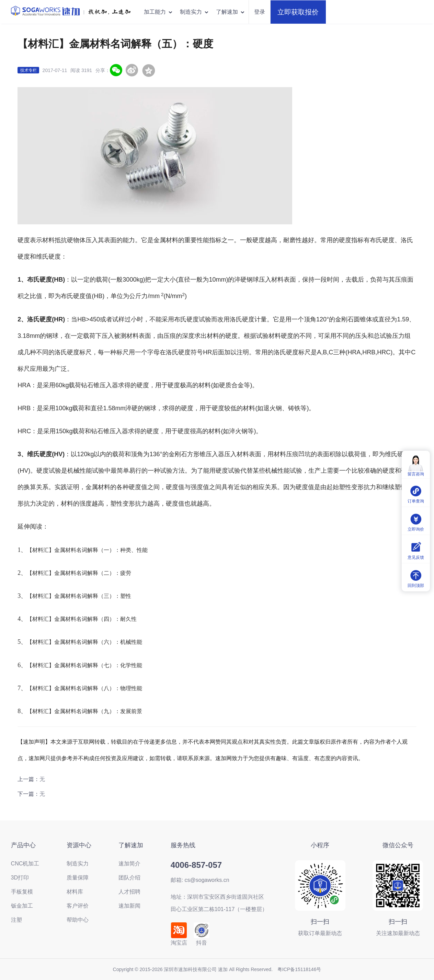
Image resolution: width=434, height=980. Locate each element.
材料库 (75, 892)
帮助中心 (78, 920)
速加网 (37, 758)
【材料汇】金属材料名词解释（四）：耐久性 (82, 619)
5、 (22, 642)
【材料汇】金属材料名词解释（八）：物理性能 (84, 688)
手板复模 (22, 892)
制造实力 (195, 12)
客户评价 (78, 906)
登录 (260, 12)
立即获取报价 (298, 12)
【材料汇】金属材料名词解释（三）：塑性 (79, 596)
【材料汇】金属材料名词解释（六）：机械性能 (84, 642)
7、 (22, 688)
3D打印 (20, 878)
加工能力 (158, 12)
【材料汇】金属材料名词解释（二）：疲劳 (79, 573)
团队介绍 (129, 878)
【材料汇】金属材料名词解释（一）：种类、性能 (87, 550)
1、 (22, 550)
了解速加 (231, 12)
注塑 (16, 920)
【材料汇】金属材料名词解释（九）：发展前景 (84, 711)
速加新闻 (129, 906)
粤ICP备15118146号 (299, 969)
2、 (22, 573)
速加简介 (129, 864)
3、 (22, 596)
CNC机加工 (25, 864)
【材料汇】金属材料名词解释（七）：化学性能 (84, 665)
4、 (22, 619)
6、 (22, 665)
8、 (22, 711)
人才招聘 (129, 892)
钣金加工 (22, 906)
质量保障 (78, 878)
